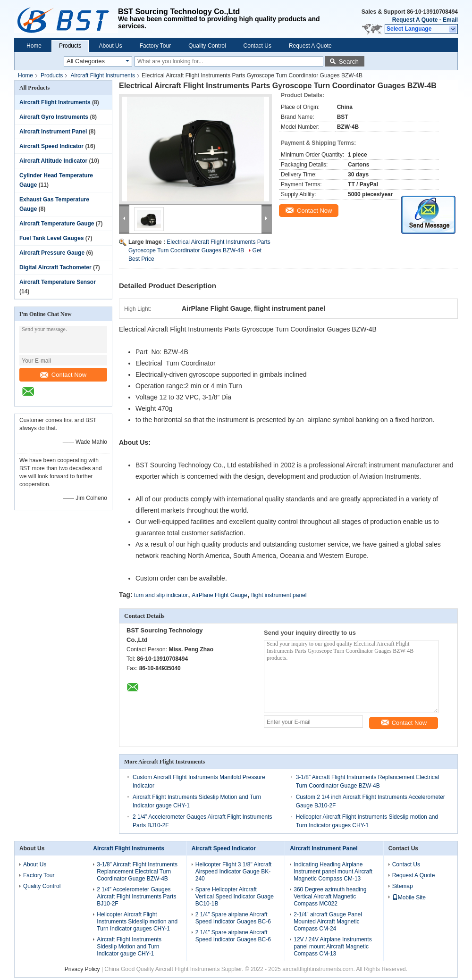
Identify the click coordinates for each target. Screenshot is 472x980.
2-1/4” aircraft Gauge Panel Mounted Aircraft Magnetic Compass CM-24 (328, 922)
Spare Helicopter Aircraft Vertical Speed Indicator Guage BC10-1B (235, 897)
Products (70, 46)
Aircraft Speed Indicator (51, 146)
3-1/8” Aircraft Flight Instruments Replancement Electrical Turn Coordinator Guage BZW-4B (137, 872)
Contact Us (257, 46)
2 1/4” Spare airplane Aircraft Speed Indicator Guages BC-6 (233, 918)
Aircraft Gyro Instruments (54, 117)
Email (450, 20)
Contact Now (63, 375)
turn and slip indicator (161, 595)
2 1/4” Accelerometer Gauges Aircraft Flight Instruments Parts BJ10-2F (136, 897)
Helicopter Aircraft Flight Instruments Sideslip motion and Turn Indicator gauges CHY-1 (137, 922)
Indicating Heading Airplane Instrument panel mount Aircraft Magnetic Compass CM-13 (333, 872)
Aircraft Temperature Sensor (58, 282)
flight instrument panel (279, 595)
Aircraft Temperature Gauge (57, 224)
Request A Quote (415, 20)
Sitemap (403, 886)
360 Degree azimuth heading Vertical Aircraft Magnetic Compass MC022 (330, 897)
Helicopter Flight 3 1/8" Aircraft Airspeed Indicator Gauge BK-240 (234, 872)
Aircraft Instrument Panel (53, 132)
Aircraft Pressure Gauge (52, 253)
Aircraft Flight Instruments (103, 75)
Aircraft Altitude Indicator (53, 161)
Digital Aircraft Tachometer (55, 267)
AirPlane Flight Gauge (219, 595)
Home (34, 46)
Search (349, 62)
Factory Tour (155, 46)
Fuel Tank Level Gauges (52, 238)
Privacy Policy (82, 969)
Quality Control (207, 46)
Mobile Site (409, 897)
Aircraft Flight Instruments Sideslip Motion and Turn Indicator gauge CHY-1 (129, 947)
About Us (110, 46)
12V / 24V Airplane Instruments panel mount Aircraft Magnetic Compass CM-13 (333, 947)
